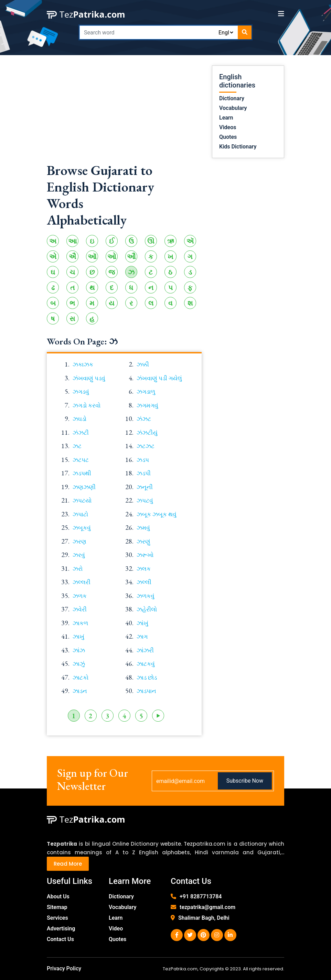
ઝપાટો (80, 514)
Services (57, 918)
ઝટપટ (81, 460)
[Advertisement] (124, 114)
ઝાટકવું (146, 664)
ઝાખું (78, 637)
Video (116, 929)
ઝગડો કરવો (87, 405)
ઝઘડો (79, 419)
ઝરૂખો (145, 555)
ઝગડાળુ (146, 392)
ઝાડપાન (146, 691)
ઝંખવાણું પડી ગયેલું (159, 378)
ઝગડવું (81, 392)
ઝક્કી (143, 364)
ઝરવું (79, 555)
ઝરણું (143, 541)
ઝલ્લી (144, 582)
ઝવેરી (80, 609)
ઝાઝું (79, 664)
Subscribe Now (245, 781)
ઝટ (77, 446)
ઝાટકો (81, 678)
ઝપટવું (145, 501)
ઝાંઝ (79, 650)
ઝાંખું (142, 623)
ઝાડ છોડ (147, 678)
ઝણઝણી (84, 487)
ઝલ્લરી (82, 582)
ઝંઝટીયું (147, 433)
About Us (58, 896)
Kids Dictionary (238, 147)
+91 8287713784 (201, 896)
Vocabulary (233, 108)
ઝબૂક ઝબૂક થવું (157, 514)
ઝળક (80, 596)
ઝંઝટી (81, 433)
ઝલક (144, 569)
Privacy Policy (64, 968)
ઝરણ (79, 541)
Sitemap (57, 907)
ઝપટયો (82, 501)
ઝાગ (142, 637)
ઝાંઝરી (145, 650)
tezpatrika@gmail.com (207, 907)
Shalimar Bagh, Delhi (204, 918)
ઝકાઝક (83, 364)
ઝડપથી (82, 473)
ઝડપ (143, 460)
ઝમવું (143, 528)
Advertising (61, 929)
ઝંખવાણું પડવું (89, 378)
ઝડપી (144, 473)
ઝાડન (80, 691)
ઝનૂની (145, 487)
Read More (68, 864)
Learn (226, 118)
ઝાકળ (80, 623)
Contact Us (60, 939)
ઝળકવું (146, 596)
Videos (228, 127)
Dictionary (232, 98)
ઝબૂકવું (82, 528)
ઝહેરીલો (147, 609)
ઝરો (78, 569)
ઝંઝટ (144, 419)
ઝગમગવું (147, 405)
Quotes (228, 137)
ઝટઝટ (146, 446)
